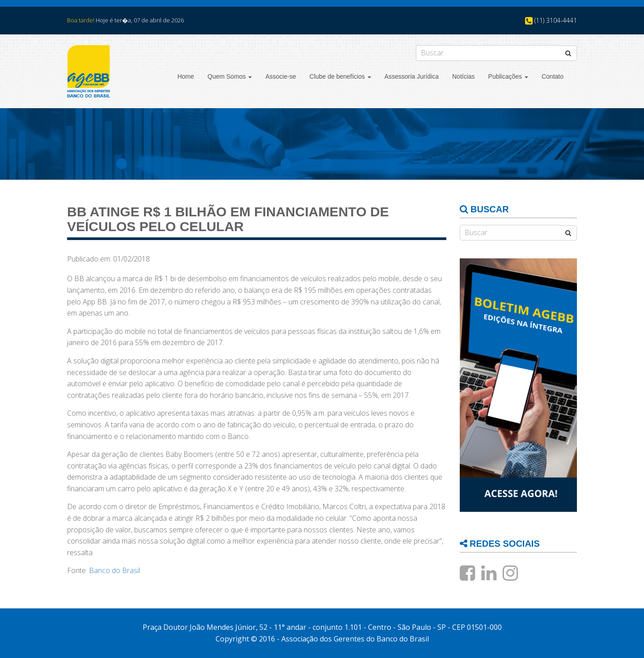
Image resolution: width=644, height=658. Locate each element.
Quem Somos (230, 76)
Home (186, 76)
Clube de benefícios (340, 76)
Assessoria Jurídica (412, 76)
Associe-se (280, 76)
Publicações (508, 76)
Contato (553, 76)
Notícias (464, 76)
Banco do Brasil (114, 570)
